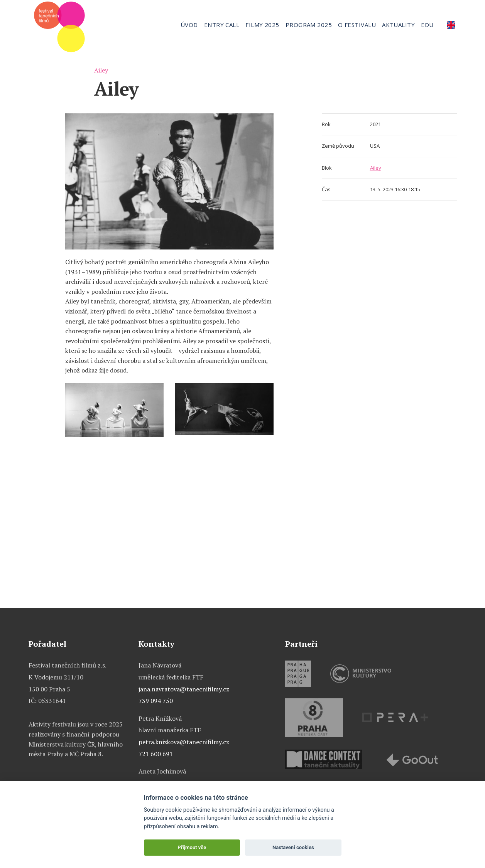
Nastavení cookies (293, 847)
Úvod (189, 25)
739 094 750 (156, 701)
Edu (427, 25)
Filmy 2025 (262, 25)
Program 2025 (309, 25)
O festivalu (357, 25)
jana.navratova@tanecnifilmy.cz (184, 689)
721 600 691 (156, 754)
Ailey (101, 70)
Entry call (222, 25)
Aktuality (398, 25)
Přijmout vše (192, 847)
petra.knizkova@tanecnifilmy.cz (184, 742)
